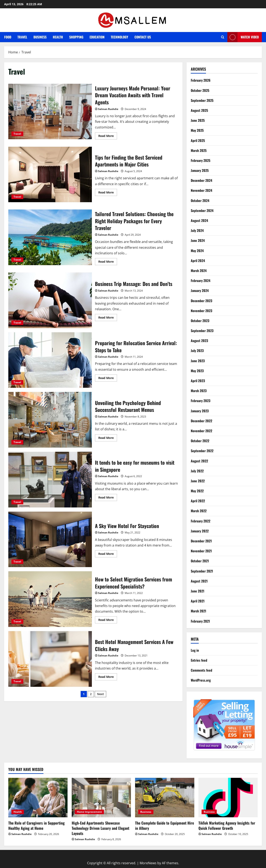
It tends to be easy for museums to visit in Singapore (50, 480)
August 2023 (199, 341)
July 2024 (197, 230)
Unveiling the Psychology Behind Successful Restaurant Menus (50, 420)
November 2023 (201, 311)
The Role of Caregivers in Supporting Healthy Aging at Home (36, 826)
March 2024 (199, 271)
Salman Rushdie (108, 109)
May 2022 (197, 491)
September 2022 (202, 451)
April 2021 (198, 601)
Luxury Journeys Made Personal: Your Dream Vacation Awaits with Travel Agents (50, 112)
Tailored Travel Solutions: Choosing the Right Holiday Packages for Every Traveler (50, 237)
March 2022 (199, 511)
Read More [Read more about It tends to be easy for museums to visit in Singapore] (108, 498)
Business (40, 37)
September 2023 (202, 331)
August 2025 (199, 110)
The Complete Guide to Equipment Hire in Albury (164, 826)
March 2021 (198, 611)
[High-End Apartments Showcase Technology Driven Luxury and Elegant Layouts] (101, 798)
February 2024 (201, 281)
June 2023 (198, 361)
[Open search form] (223, 37)
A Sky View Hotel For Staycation (50, 539)
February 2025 (201, 160)
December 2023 (201, 301)
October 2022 (200, 441)
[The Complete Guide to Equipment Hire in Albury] (165, 798)
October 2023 (200, 321)
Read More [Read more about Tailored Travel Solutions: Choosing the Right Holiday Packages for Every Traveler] (108, 262)
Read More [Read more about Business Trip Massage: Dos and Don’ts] (108, 318)
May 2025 (197, 130)
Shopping (76, 37)
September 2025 (202, 100)
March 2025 (199, 150)
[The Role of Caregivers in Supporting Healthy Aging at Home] (38, 798)
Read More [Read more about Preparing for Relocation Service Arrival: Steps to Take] (108, 379)
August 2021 (199, 581)
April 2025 (198, 140)
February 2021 (200, 621)
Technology (119, 37)
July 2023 (197, 351)
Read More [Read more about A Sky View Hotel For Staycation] (108, 554)
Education (97, 37)
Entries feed (199, 660)
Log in (195, 650)
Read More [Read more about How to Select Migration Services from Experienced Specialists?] (108, 621)
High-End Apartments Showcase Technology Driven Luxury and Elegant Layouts (100, 828)
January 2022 (200, 531)
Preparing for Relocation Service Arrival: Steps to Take (50, 360)
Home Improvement (89, 812)
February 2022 (201, 521)
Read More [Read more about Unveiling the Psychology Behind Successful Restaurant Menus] (108, 438)
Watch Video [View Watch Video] (243, 37)
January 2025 (200, 170)
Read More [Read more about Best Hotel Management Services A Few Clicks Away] (108, 677)
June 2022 (198, 481)
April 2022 (198, 501)
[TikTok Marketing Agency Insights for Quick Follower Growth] (228, 798)
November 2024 (201, 190)
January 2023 (200, 411)
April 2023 (198, 381)
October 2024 (200, 201)
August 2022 (199, 461)
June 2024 (198, 240)
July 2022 (197, 471)
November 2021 (201, 551)
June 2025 (198, 120)
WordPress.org (201, 680)
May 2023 (197, 371)
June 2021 (198, 591)
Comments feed (201, 670)
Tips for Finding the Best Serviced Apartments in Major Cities (50, 175)
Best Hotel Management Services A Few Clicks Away (50, 659)
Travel (22, 37)
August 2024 (199, 220)
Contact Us (143, 37)
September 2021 (202, 571)
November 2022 (201, 431)
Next (100, 694)
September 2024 (202, 211)
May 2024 (197, 251)
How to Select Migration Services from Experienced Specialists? (50, 599)
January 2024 (200, 291)
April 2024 (198, 261)
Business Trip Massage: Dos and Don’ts (50, 300)
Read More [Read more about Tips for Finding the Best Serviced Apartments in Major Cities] (108, 193)
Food (8, 37)
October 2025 (200, 90)
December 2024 (201, 180)
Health (58, 37)
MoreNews (148, 863)
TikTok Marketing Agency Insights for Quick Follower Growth (227, 826)
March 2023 (199, 391)
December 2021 (201, 541)
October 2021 (200, 561)
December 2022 (201, 421)
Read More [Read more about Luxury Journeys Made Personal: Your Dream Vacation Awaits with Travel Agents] (108, 137)
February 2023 (201, 401)
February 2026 (201, 80)
